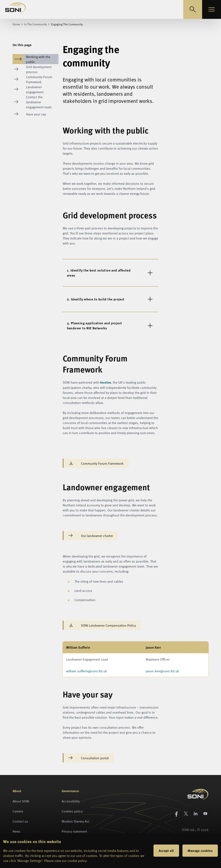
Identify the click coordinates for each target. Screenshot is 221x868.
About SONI (21, 801)
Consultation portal (89, 758)
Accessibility (71, 801)
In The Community (35, 24)
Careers (18, 811)
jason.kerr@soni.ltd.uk (162, 671)
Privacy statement (74, 831)
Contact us (20, 821)
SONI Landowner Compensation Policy (102, 625)
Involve (105, 382)
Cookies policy (72, 811)
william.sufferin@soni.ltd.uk (86, 671)
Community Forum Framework (96, 463)
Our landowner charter (91, 536)
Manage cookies (200, 851)
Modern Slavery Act (75, 821)
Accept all (166, 851)
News (16, 831)
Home (16, 24)
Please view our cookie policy (65, 860)
